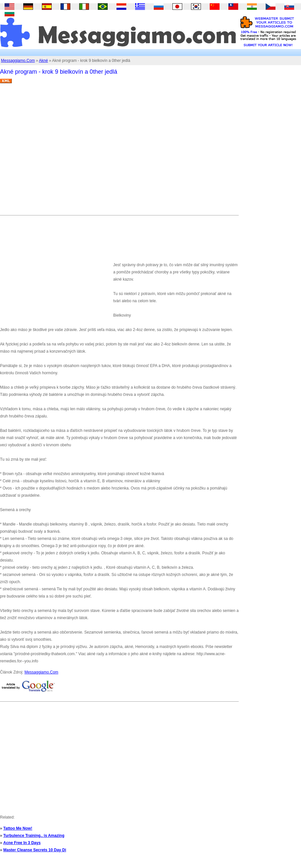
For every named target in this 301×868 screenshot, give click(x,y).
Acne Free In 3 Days (22, 843)
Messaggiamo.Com (18, 61)
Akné (43, 61)
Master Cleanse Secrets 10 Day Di (35, 850)
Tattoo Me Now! (18, 828)
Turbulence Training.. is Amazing (34, 836)
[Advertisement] (61, 152)
